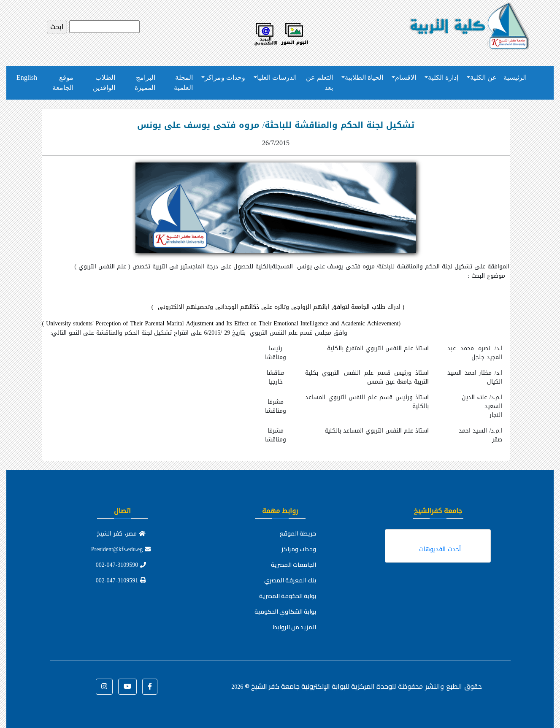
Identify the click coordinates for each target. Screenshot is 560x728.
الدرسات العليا (277, 77)
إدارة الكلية (443, 77)
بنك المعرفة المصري (290, 580)
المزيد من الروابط (295, 627)
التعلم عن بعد (319, 83)
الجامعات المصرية (294, 565)
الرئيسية (515, 77)
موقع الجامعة (63, 83)
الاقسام (406, 77)
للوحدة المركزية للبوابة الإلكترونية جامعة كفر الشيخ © (314, 686)
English (27, 77)
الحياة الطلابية (364, 77)
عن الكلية (483, 77)
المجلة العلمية (183, 83)
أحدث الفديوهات (440, 549)
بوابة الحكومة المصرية (288, 596)
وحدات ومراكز (225, 77)
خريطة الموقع (298, 533)
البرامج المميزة (145, 83)
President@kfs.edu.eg (121, 549)
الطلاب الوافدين (104, 83)
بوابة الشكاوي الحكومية (285, 612)
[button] (150, 687)
